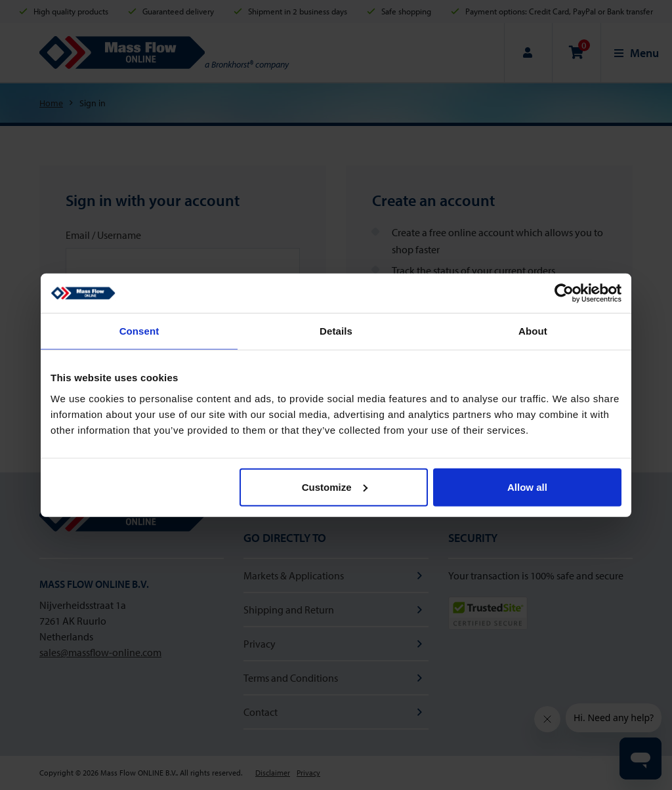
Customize (335, 487)
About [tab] (533, 331)
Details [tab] (336, 331)
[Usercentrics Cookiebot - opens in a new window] (564, 293)
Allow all (527, 487)
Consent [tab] (139, 331)
